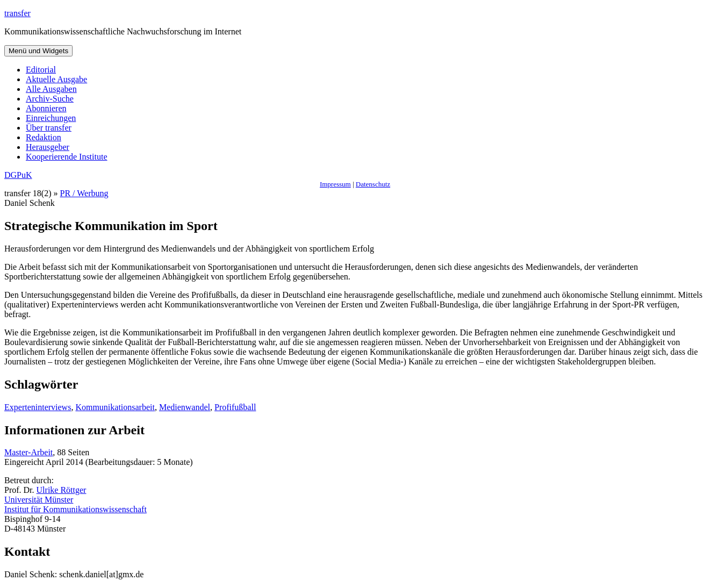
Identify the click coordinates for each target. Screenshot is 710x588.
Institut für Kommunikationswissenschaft (76, 509)
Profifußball (235, 407)
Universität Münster (39, 500)
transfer (17, 13)
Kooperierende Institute (67, 157)
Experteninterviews (38, 407)
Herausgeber (48, 147)
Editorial (41, 70)
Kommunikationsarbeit (115, 407)
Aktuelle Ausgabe (56, 79)
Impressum (335, 184)
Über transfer (49, 128)
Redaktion (44, 137)
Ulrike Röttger (62, 490)
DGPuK (18, 175)
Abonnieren (46, 108)
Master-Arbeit (28, 452)
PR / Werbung (84, 193)
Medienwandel (185, 407)
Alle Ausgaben (51, 89)
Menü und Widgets (38, 51)
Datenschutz (373, 184)
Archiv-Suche (50, 99)
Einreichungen (51, 118)
